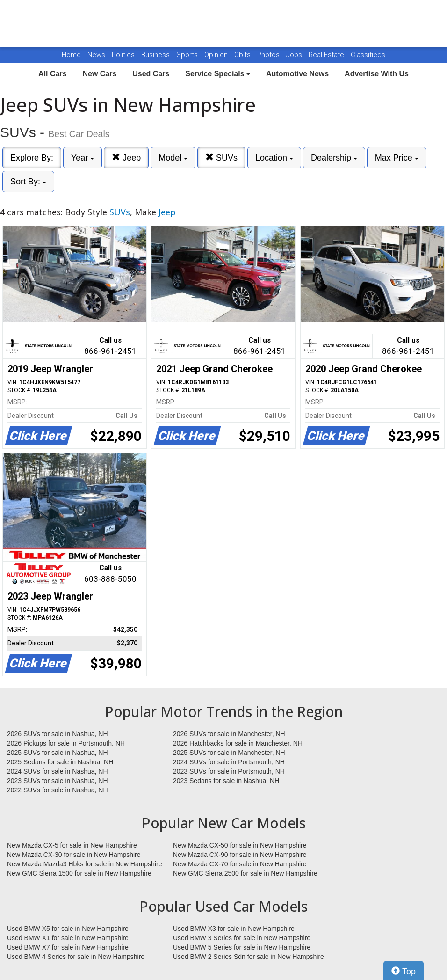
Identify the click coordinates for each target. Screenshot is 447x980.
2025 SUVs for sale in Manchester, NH (229, 753)
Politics (123, 55)
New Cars (99, 74)
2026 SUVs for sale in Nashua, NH (58, 734)
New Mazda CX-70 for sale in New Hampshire (240, 864)
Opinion (217, 55)
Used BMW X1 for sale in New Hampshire (68, 938)
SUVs (221, 157)
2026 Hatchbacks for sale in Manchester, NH (238, 743)
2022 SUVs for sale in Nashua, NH (58, 790)
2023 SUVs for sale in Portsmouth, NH (229, 771)
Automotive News (297, 74)
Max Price (397, 158)
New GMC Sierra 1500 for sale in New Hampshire (79, 873)
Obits (243, 55)
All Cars (52, 74)
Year (83, 158)
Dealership (334, 158)
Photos (269, 55)
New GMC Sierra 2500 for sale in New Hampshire (245, 873)
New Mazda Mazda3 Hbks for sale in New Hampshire (84, 864)
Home (71, 55)
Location (274, 158)
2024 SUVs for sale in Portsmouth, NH (229, 762)
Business (156, 55)
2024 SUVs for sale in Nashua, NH (58, 771)
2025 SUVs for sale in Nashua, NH (58, 753)
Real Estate (327, 55)
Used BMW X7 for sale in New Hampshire (68, 947)
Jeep (126, 157)
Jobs (295, 55)
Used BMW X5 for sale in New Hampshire (68, 929)
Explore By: (32, 158)
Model (173, 158)
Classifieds (368, 55)
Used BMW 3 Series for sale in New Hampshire (242, 938)
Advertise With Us (377, 74)
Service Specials (218, 74)
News (96, 55)
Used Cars (151, 74)
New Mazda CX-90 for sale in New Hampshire (240, 855)
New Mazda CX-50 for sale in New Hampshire (240, 845)
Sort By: (28, 182)
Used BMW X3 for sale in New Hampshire (234, 929)
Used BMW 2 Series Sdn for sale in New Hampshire (249, 957)
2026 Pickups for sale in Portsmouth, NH (66, 743)
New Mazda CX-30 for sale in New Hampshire (74, 855)
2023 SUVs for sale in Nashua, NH (58, 781)
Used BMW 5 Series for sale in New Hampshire (242, 947)
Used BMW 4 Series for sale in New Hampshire (76, 957)
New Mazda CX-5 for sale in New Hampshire (72, 845)
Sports (188, 55)
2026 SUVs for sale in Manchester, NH (229, 734)
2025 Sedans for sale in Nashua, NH (60, 762)
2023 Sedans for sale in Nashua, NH (226, 781)
